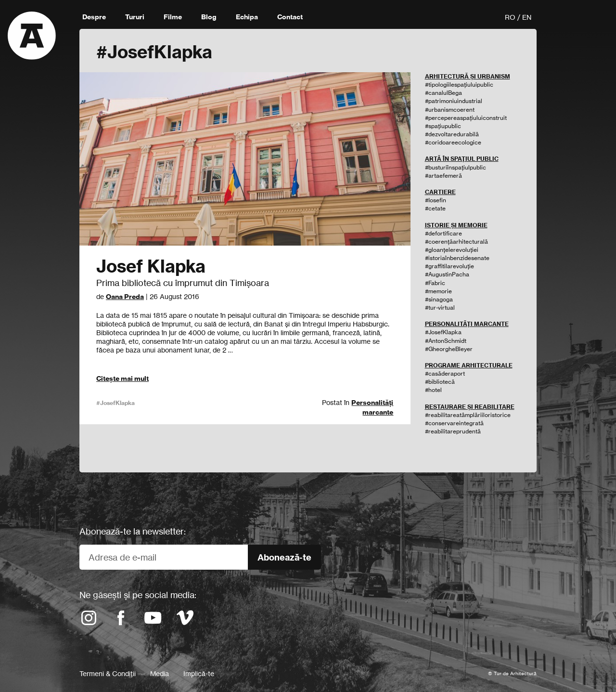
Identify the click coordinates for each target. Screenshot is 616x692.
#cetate (435, 208)
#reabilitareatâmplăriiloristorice (468, 415)
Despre (94, 17)
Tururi (135, 17)
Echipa (247, 17)
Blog (209, 17)
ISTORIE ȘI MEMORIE (456, 225)
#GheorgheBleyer (449, 349)
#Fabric (435, 283)
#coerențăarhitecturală (456, 242)
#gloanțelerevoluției (452, 250)
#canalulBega (443, 93)
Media (160, 673)
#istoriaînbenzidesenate (457, 258)
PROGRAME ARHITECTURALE (469, 365)
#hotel (433, 390)
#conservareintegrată (454, 423)
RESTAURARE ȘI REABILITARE (470, 407)
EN (527, 17)
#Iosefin (436, 200)
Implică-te (199, 673)
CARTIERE (440, 192)
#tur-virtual (440, 307)
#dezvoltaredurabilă (452, 134)
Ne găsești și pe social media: (138, 595)
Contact (290, 17)
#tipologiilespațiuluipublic (459, 85)
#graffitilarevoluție (449, 266)
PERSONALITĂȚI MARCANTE (467, 324)
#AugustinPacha (447, 274)
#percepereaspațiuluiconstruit (466, 118)
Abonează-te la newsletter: (133, 531)
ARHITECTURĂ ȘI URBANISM (468, 76)
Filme (173, 17)
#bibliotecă (440, 382)
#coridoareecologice (453, 142)
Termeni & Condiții (108, 673)
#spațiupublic (443, 126)
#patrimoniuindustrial (454, 101)
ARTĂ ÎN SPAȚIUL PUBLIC (462, 159)
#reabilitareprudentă (453, 431)
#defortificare (443, 233)
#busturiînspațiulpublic (456, 167)
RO (510, 17)
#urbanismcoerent (450, 110)
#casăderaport (445, 373)
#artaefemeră (443, 176)
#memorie (438, 291)
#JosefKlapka (115, 403)
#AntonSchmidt (446, 341)
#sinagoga (439, 299)
